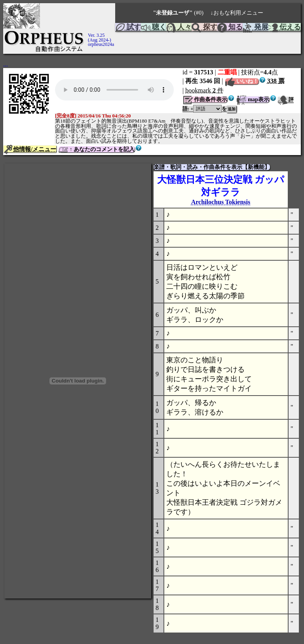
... (6, 64)
